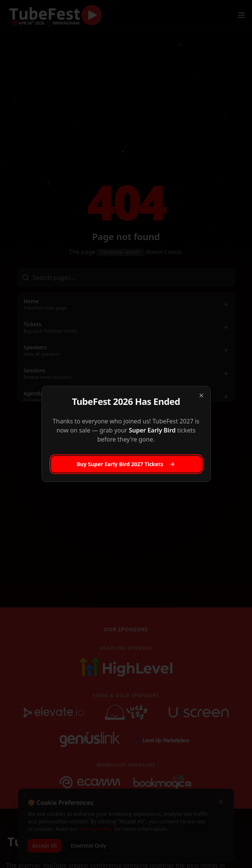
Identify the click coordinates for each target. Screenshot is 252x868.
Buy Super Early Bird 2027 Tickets (126, 464)
